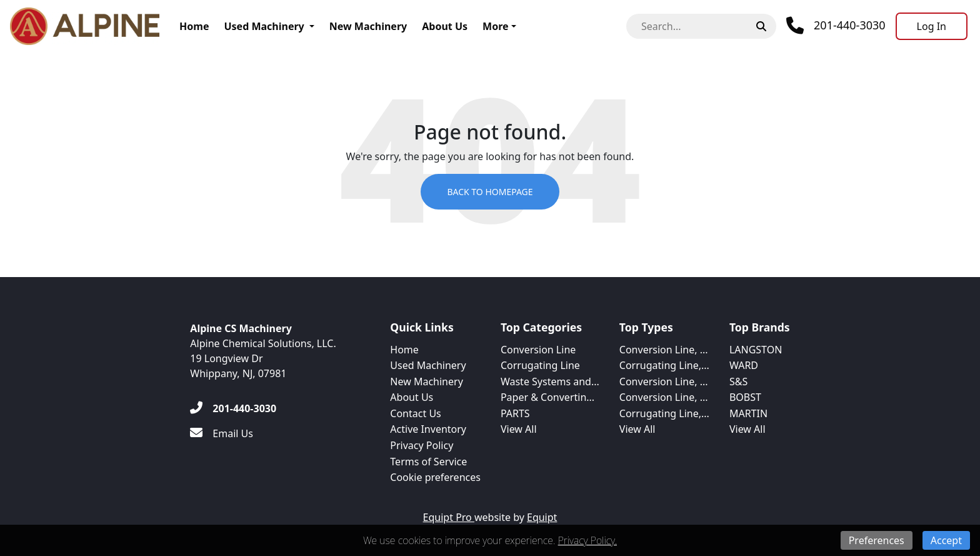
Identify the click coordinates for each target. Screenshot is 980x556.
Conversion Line (538, 350)
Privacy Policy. (587, 540)
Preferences (877, 540)
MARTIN (748, 413)
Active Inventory (428, 429)
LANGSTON (756, 350)
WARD (744, 365)
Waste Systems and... (550, 382)
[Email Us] (222, 433)
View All (519, 429)
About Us (445, 26)
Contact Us (415, 413)
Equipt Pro (449, 517)
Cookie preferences (435, 477)
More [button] (495, 26)
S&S (738, 382)
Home (194, 26)
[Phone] (836, 26)
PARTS (515, 413)
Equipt (542, 517)
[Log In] (932, 26)
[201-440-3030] (233, 408)
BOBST (745, 397)
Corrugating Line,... (664, 365)
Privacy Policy (422, 445)
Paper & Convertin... (547, 397)
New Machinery (368, 26)
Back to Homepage (490, 192)
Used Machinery (264, 26)
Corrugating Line (540, 365)
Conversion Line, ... (664, 350)
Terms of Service (428, 462)
